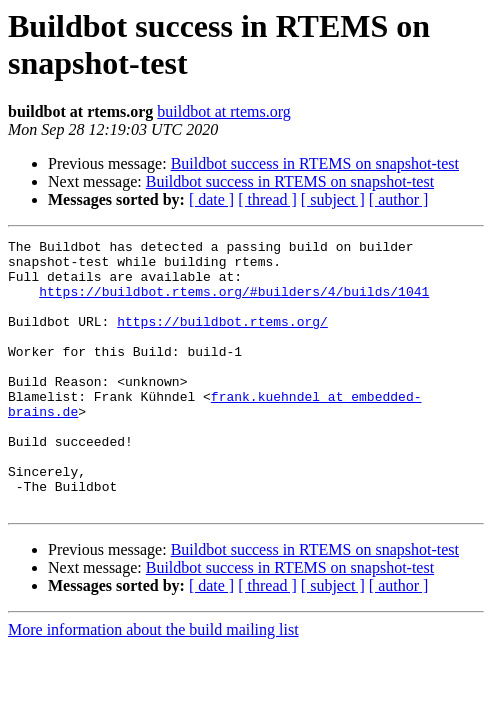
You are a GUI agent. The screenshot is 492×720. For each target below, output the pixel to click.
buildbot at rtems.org (223, 111)
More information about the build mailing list (153, 683)
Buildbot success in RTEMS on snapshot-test (315, 163)
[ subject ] (333, 199)
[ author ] (399, 199)
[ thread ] (267, 199)
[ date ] (211, 199)
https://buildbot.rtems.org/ (222, 339)
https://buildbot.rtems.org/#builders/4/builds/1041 (234, 303)
